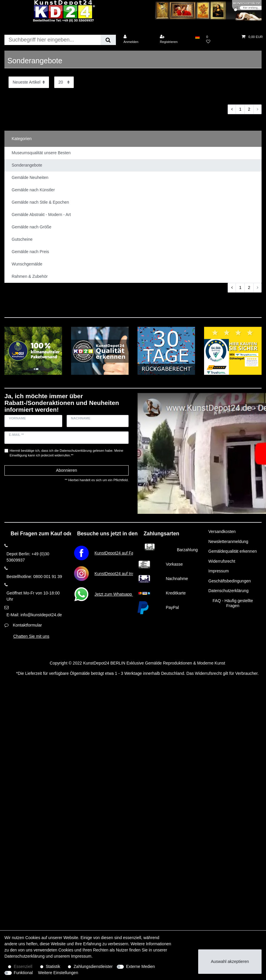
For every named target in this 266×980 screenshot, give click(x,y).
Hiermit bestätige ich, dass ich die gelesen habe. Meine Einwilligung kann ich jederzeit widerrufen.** (67, 453)
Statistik (53, 966)
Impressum (219, 571)
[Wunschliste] (221, 39)
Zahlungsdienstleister (93, 966)
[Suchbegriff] (52, 40)
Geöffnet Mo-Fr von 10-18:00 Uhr (33, 596)
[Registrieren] (174, 39)
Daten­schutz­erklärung (24, 956)
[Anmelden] (138, 39)
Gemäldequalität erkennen (233, 551)
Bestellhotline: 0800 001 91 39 (34, 577)
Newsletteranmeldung (228, 542)
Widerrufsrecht (222, 561)
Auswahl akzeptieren (230, 961)
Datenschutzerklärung (229, 591)
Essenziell (23, 966)
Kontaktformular (27, 625)
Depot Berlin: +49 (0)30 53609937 (28, 557)
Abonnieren (67, 470)
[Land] (197, 37)
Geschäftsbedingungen (230, 581)
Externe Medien (140, 966)
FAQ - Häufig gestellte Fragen (233, 603)
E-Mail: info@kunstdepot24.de (34, 615)
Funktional (23, 973)
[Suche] (108, 40)
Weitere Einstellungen (58, 973)
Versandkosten (222, 531)
